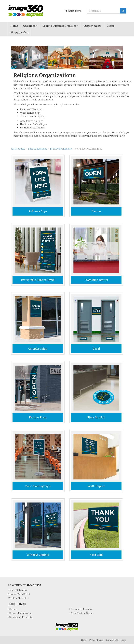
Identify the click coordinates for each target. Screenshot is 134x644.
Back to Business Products (60, 26)
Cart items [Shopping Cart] (73, 11)
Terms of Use (112, 640)
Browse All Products (21, 617)
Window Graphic (38, 555)
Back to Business (38, 149)
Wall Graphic (96, 486)
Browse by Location (82, 609)
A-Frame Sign (38, 211)
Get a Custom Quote (82, 613)
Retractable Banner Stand (38, 280)
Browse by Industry (61, 149)
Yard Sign (96, 555)
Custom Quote (93, 26)
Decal (96, 349)
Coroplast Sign (38, 349)
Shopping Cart (20, 32)
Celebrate (30, 26)
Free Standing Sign (38, 486)
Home (14, 26)
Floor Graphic (96, 417)
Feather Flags (38, 417)
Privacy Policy (96, 640)
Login (110, 26)
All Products (18, 149)
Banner (96, 211)
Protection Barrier (96, 280)
